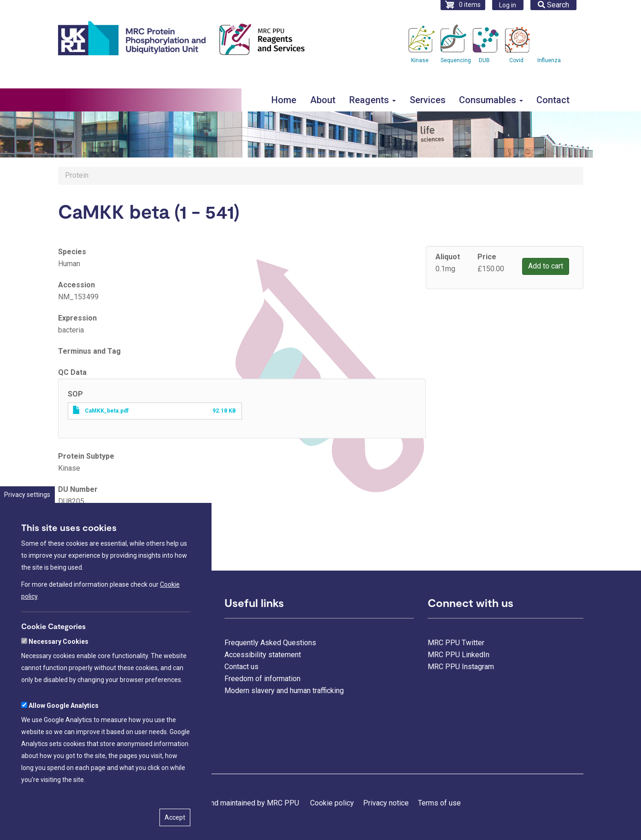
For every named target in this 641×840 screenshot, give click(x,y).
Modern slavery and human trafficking (284, 691)
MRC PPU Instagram (461, 667)
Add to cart (546, 266)
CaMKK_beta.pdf (107, 411)
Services (428, 100)
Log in (508, 5)
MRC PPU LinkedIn (459, 655)
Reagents (373, 100)
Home (284, 100)
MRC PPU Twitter (456, 643)
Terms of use (439, 803)
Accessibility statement (263, 655)
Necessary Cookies (59, 666)
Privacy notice (386, 803)
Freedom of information (262, 679)
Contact (553, 100)
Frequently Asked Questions (270, 643)
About (323, 100)
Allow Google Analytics (64, 730)
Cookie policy (332, 803)
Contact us (241, 667)
